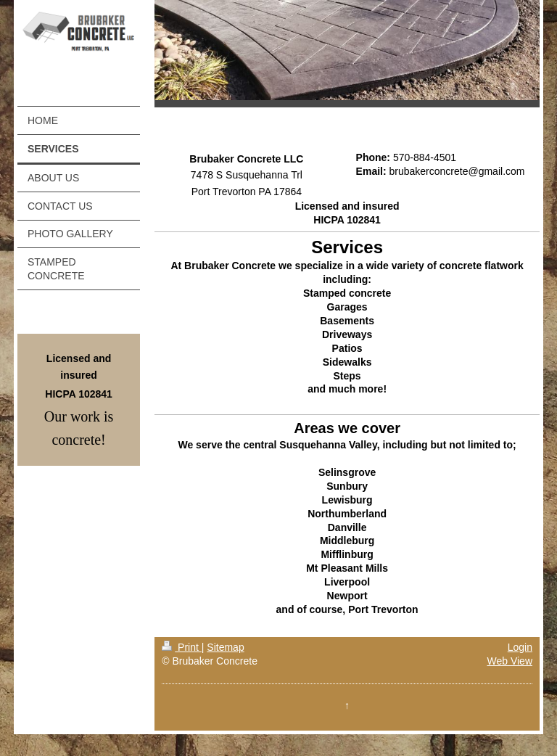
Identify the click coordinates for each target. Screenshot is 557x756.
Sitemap (225, 647)
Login (520, 647)
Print (182, 647)
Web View (509, 661)
